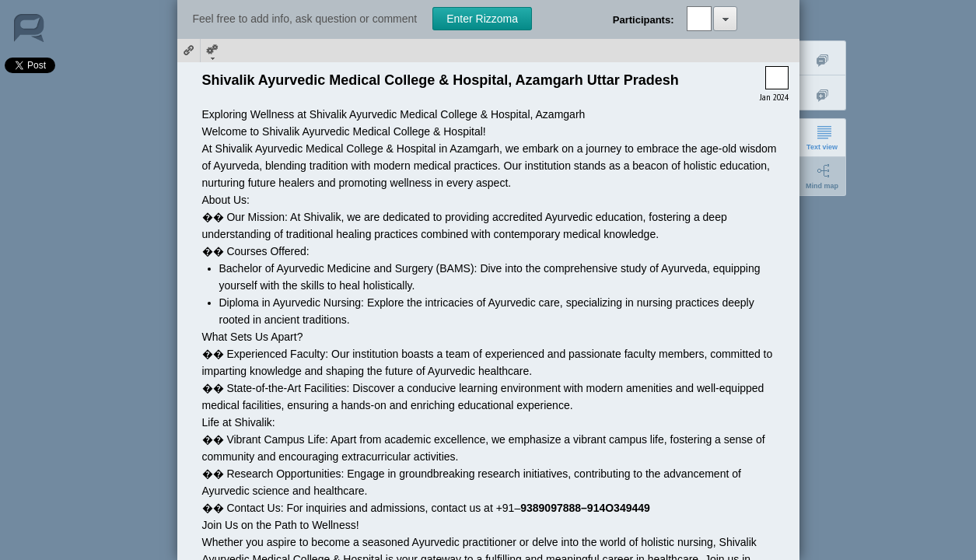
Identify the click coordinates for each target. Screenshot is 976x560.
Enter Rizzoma (482, 19)
